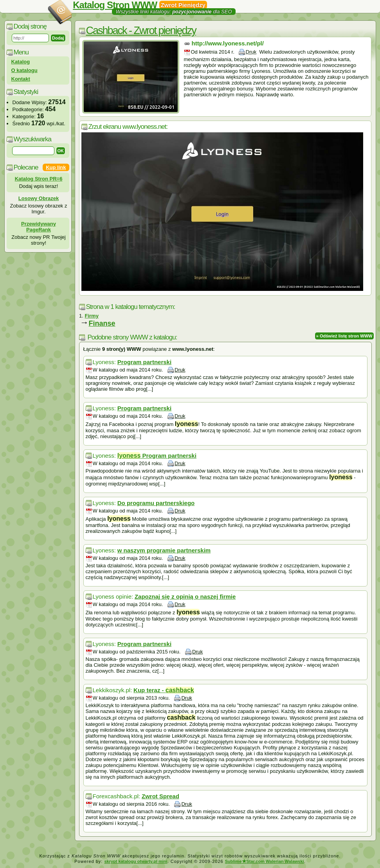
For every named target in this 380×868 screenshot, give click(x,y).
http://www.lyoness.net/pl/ (228, 43)
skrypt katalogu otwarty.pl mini (136, 861)
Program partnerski (144, 362)
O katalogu (24, 70)
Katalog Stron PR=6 (39, 179)
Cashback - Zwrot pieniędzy (141, 31)
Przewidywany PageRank (39, 227)
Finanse (102, 323)
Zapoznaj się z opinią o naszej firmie (185, 596)
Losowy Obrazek (39, 198)
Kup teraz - (164, 690)
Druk (251, 52)
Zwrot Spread (160, 796)
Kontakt (21, 79)
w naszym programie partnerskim (164, 550)
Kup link (56, 167)
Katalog (21, 62)
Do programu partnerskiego (156, 503)
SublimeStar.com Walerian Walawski (265, 861)
